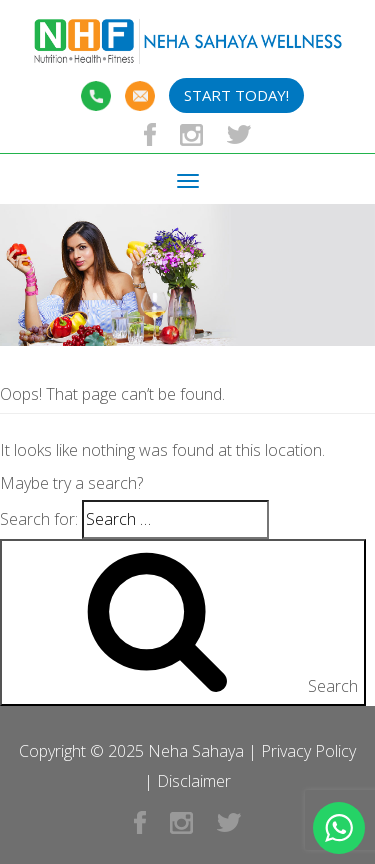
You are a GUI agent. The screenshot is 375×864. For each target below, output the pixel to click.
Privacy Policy (308, 751)
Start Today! (236, 95)
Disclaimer (194, 781)
